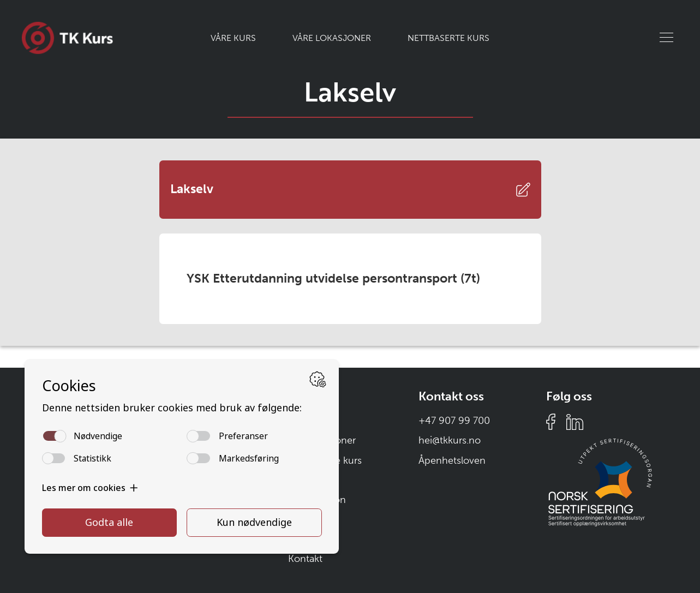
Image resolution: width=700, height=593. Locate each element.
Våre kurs (233, 38)
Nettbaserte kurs (448, 38)
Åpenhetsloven (452, 460)
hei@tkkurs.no (450, 440)
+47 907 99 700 (454, 421)
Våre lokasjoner (332, 38)
